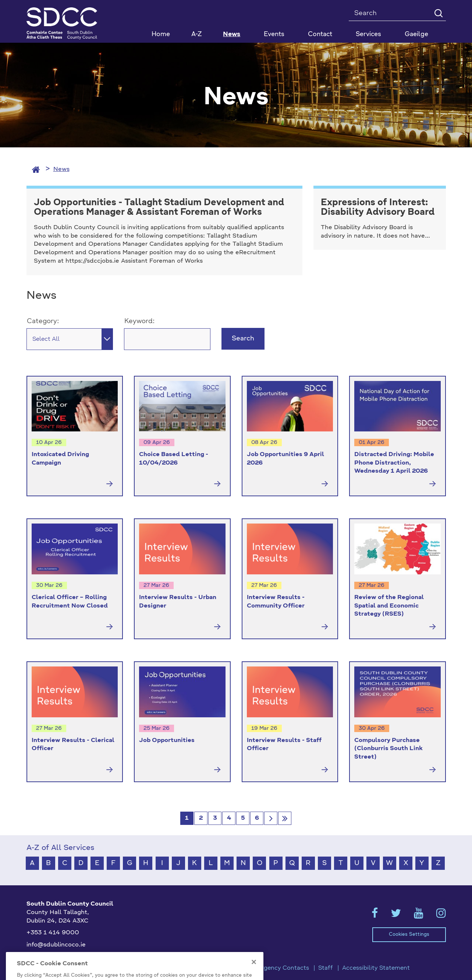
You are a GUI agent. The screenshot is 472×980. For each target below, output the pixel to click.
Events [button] (274, 34)
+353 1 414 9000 (53, 933)
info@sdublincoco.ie (56, 945)
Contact (320, 34)
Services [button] (368, 34)
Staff (326, 968)
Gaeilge (416, 34)
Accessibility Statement (376, 968)
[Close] (254, 974)
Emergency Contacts (279, 968)
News (232, 34)
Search (243, 339)
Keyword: (139, 321)
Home (161, 34)
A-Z (197, 34)
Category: (43, 321)
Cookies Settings (409, 934)
